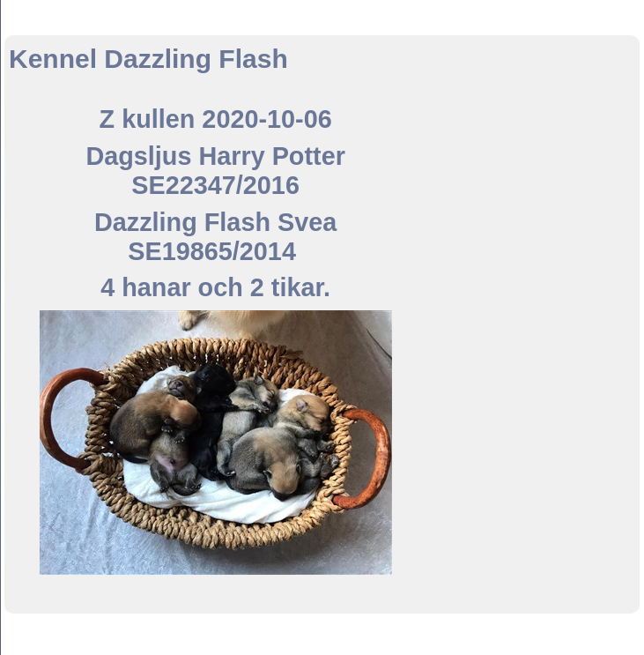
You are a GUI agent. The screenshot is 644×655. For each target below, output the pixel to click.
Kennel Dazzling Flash (322, 16)
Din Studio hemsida (322, 645)
